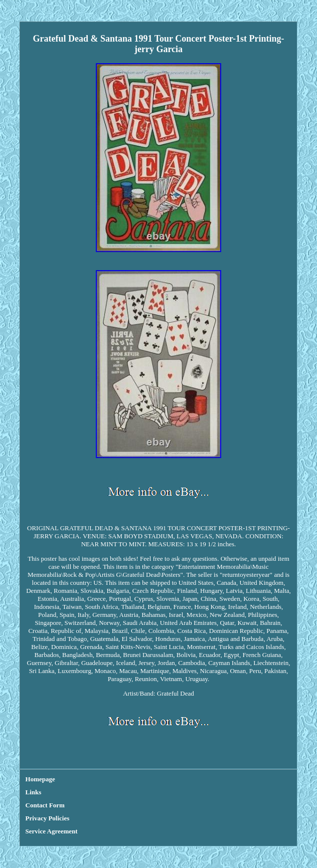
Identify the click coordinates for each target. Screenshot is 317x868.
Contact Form (45, 805)
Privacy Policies (48, 818)
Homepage (40, 779)
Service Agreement (52, 831)
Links (34, 792)
